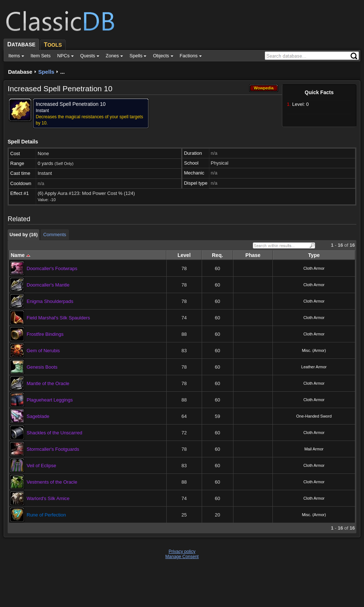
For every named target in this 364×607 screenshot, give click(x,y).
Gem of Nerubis (43, 351)
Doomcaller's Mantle (48, 285)
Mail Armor (314, 449)
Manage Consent (182, 557)
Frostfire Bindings (45, 334)
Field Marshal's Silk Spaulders (58, 318)
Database (20, 72)
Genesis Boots (42, 367)
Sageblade (38, 416)
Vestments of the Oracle (52, 482)
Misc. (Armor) (314, 350)
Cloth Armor (314, 268)
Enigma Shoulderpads (50, 301)
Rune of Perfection (46, 515)
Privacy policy (182, 552)
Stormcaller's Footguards (53, 449)
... (63, 72)
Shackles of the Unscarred (54, 433)
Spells (46, 72)
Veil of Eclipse (41, 466)
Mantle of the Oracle (48, 383)
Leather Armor (314, 367)
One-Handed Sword (314, 416)
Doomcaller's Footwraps (52, 268)
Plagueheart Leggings (50, 400)
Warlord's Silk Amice (48, 498)
